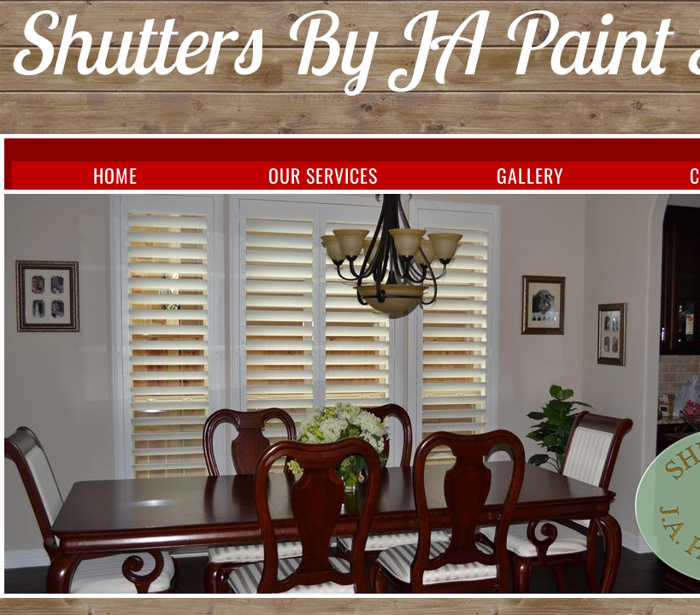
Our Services (323, 175)
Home (115, 175)
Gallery (530, 175)
